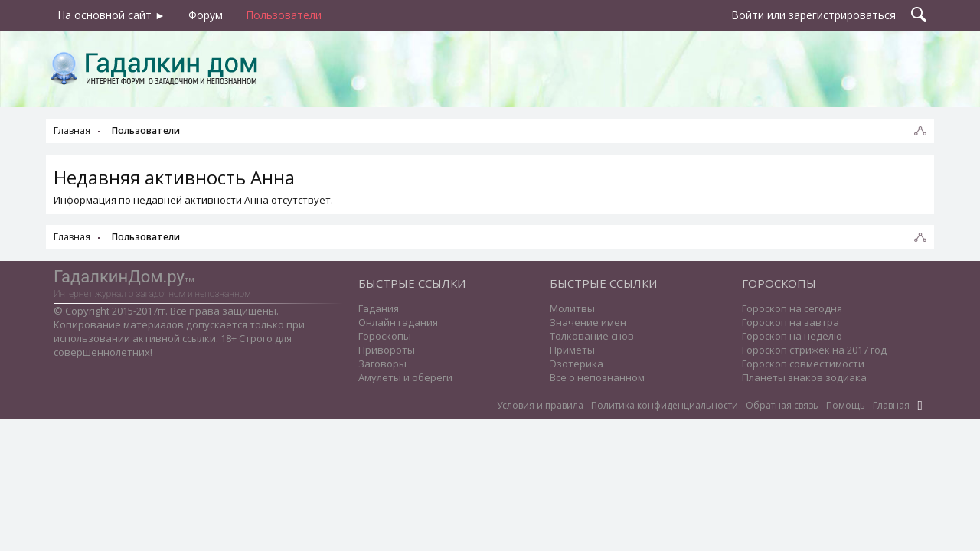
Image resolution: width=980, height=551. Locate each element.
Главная (891, 405)
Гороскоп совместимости (803, 364)
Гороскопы (385, 336)
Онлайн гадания (398, 322)
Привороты (387, 350)
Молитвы (572, 308)
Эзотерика (577, 364)
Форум (206, 15)
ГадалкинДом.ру (119, 277)
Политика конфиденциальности (665, 405)
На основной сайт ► (111, 15)
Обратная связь (782, 405)
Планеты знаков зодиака (804, 377)
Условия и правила (540, 405)
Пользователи (284, 15)
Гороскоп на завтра (791, 322)
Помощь (846, 405)
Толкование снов (592, 336)
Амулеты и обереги (405, 377)
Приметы (572, 350)
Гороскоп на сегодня (792, 308)
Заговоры (382, 364)
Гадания (379, 308)
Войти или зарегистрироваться (813, 15)
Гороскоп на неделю (792, 336)
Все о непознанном (597, 377)
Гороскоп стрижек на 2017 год (814, 350)
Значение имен (588, 322)
